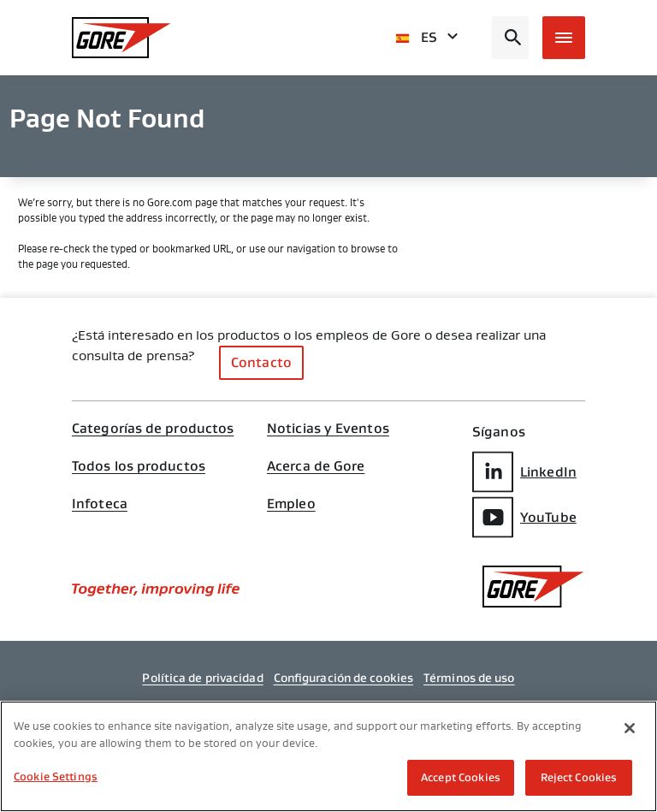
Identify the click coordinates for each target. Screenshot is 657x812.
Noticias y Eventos (328, 429)
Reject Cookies (579, 777)
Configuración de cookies (343, 678)
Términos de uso (469, 678)
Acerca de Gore (316, 466)
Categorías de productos (153, 429)
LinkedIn (524, 472)
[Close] (630, 728)
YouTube (524, 517)
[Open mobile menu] (564, 38)
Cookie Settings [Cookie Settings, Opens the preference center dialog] (56, 776)
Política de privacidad (202, 678)
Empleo (291, 504)
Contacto (261, 362)
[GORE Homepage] (121, 38)
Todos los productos (139, 466)
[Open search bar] (510, 38)
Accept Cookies (461, 777)
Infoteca (100, 504)
